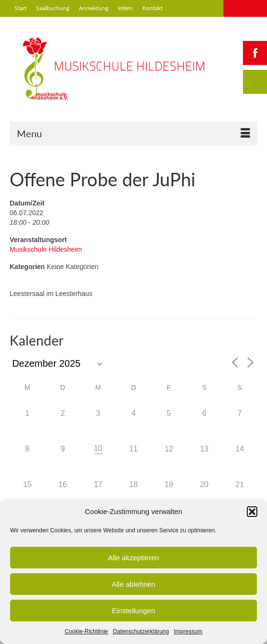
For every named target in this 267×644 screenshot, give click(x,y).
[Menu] (133, 133)
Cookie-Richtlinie (86, 631)
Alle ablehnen (133, 584)
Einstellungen (133, 611)
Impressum (188, 631)
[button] (252, 512)
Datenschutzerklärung (141, 631)
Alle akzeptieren (133, 558)
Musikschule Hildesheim (46, 249)
